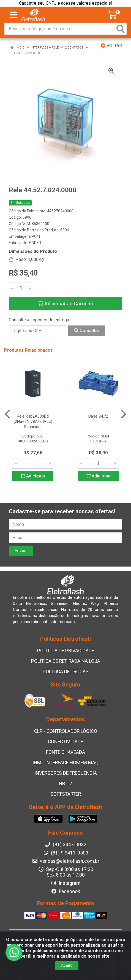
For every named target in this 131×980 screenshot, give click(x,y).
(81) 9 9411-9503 (66, 853)
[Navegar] (7, 414)
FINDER (35, 243)
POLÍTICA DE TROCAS (66, 672)
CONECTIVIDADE (65, 742)
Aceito (67, 965)
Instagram (65, 883)
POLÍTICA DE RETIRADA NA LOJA (66, 661)
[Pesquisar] (121, 29)
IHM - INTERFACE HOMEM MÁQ (65, 763)
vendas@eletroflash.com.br (66, 861)
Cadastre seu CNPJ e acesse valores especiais (65, 3)
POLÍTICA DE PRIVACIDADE (66, 651)
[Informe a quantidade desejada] (21, 289)
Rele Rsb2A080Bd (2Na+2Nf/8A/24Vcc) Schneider (33, 421)
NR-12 (65, 784)
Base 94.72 (98, 416)
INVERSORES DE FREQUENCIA (66, 773)
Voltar (111, 46)
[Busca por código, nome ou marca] (60, 29)
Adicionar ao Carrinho (65, 304)
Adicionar (33, 476)
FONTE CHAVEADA (65, 752)
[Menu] (14, 15)
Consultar (87, 331)
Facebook (65, 891)
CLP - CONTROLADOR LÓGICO (66, 731)
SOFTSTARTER (66, 794)
